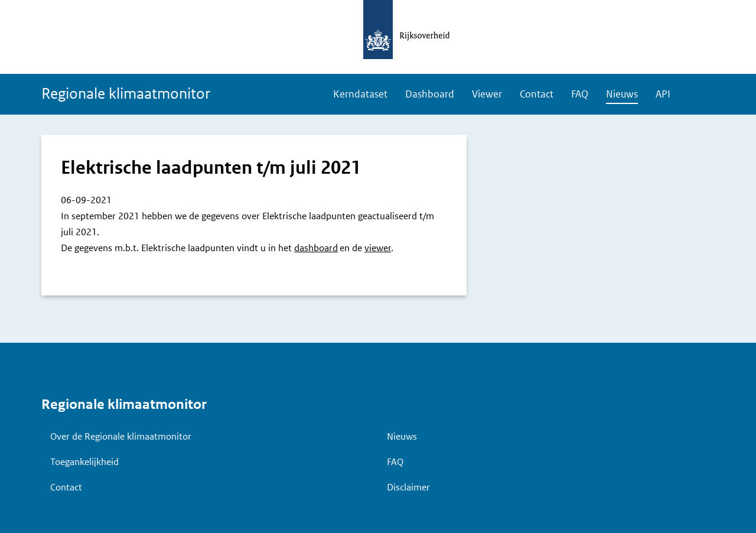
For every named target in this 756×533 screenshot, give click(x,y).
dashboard (316, 248)
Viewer (487, 94)
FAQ (580, 94)
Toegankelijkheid (84, 462)
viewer (378, 248)
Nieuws (622, 94)
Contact (537, 94)
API (663, 94)
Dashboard (430, 94)
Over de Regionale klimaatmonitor (121, 436)
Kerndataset (360, 94)
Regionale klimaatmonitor (126, 94)
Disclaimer (408, 487)
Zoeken (697, 95)
